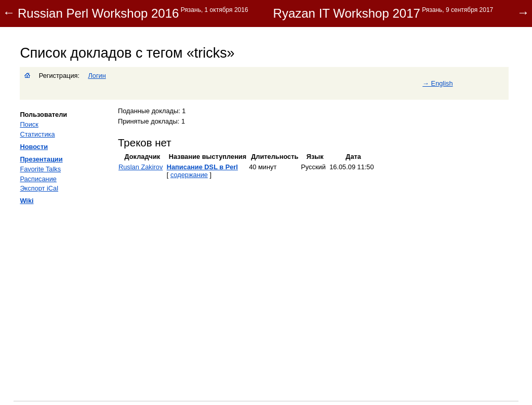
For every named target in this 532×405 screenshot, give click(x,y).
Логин (97, 76)
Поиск (29, 124)
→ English (437, 83)
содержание (189, 175)
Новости (34, 147)
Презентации (41, 159)
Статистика (37, 134)
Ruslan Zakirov (141, 167)
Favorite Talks (40, 169)
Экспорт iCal (39, 188)
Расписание (38, 179)
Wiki (26, 201)
